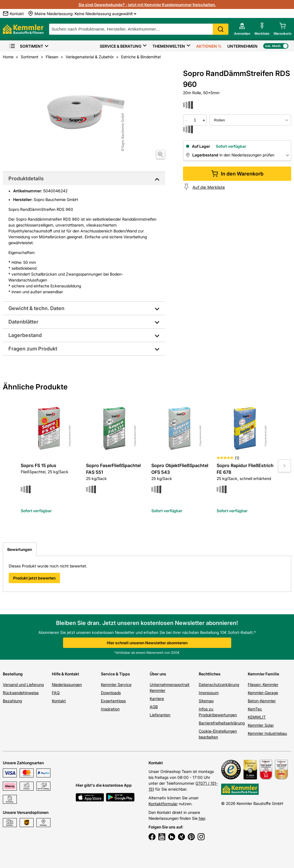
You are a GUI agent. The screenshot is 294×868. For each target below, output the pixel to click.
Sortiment (26, 46)
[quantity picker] (195, 120)
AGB (154, 707)
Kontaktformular (163, 804)
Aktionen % (209, 46)
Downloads (111, 693)
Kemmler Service (116, 685)
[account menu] (242, 29)
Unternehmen (242, 46)
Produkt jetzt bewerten (34, 578)
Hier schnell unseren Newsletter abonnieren (147, 643)
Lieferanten (160, 715)
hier (202, 818)
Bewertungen (20, 549)
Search (221, 29)
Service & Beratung (121, 46)
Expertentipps (113, 701)
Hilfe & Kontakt (65, 674)
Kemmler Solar (261, 725)
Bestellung (13, 674)
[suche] (139, 29)
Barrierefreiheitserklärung (222, 723)
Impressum (209, 693)
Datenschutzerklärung (219, 685)
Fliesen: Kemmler (263, 685)
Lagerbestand (25, 335)
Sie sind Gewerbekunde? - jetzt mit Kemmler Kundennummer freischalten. (147, 5)
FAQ (56, 693)
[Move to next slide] (284, 466)
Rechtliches (210, 674)
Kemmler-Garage (263, 693)
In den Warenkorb (237, 174)
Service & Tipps (115, 674)
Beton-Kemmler (262, 701)
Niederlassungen (67, 685)
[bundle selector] (250, 120)
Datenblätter (23, 322)
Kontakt (59, 701)
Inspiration (110, 709)
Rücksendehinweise (21, 693)
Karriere (157, 699)
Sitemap (206, 701)
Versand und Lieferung (23, 685)
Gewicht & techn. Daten (36, 308)
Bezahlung (12, 701)
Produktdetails (26, 178)
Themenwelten (169, 46)
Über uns (158, 674)
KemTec (255, 709)
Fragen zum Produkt (33, 349)
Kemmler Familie (263, 674)
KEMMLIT (257, 717)
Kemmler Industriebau (267, 733)
